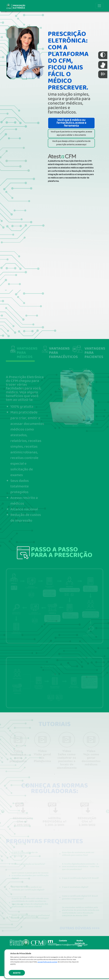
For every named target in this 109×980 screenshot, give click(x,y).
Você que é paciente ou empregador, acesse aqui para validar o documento (71, 133)
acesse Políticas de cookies (47, 962)
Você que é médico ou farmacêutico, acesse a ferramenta (71, 123)
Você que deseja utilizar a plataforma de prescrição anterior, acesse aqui (71, 143)
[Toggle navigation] (99, 6)
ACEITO (17, 973)
